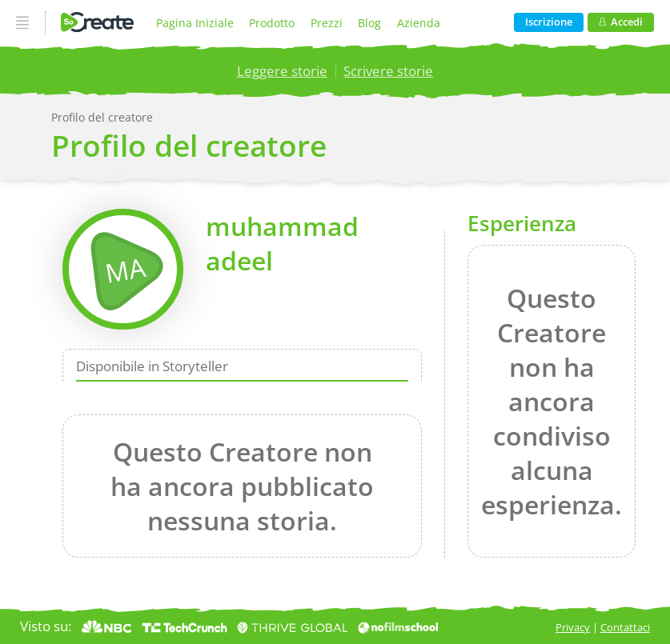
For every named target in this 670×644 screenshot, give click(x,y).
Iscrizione (549, 22)
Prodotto (272, 23)
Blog (369, 23)
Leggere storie (282, 71)
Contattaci (625, 628)
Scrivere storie (388, 71)
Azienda (419, 23)
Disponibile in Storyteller (152, 365)
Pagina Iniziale (195, 23)
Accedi (621, 22)
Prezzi (327, 23)
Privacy (573, 628)
